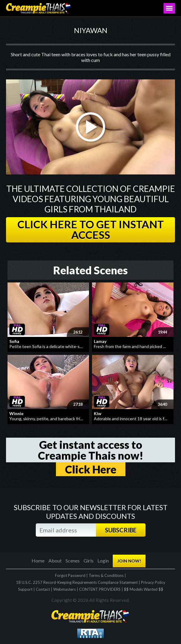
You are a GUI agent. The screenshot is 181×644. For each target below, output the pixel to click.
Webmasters (64, 589)
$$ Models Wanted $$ (144, 589)
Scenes (73, 561)
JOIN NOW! (129, 561)
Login (103, 561)
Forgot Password (70, 575)
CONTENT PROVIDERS (100, 589)
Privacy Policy (153, 582)
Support (25, 589)
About (55, 561)
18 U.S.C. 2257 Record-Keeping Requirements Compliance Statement (77, 582)
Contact (43, 589)
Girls (89, 561)
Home (38, 561)
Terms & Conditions (106, 575)
